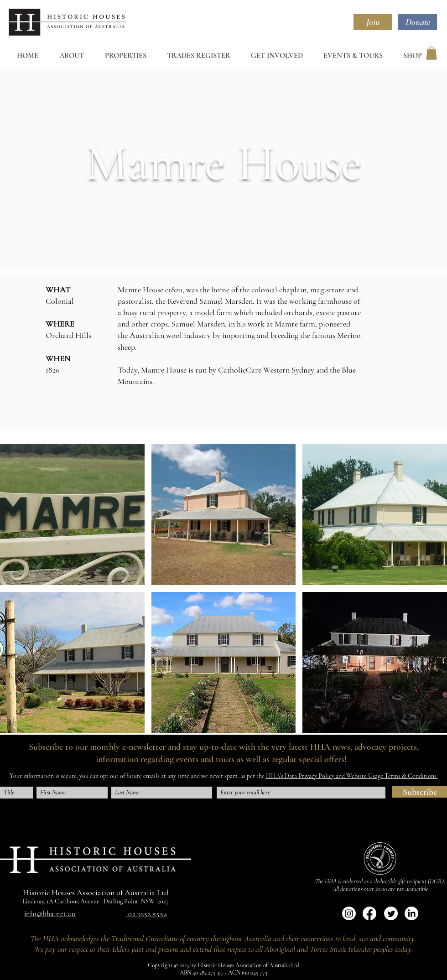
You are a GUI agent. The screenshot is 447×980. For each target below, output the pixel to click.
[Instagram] (349, 913)
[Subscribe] (420, 792)
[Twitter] (391, 913)
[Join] (373, 22)
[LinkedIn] (411, 913)
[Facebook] (369, 913)
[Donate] (418, 22)
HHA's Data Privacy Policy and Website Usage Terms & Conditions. (352, 776)
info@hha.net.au (50, 914)
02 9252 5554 (148, 914)
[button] (431, 53)
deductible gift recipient (400, 881)
